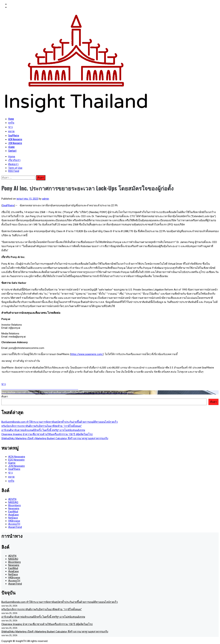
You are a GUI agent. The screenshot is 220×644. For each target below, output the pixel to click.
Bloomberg (14, 505)
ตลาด (11, 131)
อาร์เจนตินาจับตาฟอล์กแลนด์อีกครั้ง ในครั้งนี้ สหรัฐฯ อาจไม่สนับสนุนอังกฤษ (43, 430)
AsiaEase (13, 515)
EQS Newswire (16, 460)
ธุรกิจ (11, 122)
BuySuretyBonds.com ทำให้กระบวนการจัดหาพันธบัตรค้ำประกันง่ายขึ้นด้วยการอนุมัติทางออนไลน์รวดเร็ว (60, 422)
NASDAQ (13, 502)
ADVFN (12, 499)
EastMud (13, 512)
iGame (11, 147)
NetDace (13, 518)
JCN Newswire (15, 143)
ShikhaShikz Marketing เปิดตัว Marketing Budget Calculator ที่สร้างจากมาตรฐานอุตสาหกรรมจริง (55, 438)
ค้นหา (5, 397)
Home (11, 119)
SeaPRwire (14, 135)
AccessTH (14, 524)
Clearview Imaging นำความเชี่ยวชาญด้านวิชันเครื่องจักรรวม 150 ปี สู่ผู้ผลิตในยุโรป (47, 434)
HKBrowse (14, 521)
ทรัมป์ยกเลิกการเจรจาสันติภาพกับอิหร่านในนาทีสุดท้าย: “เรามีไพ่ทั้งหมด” (42, 426)
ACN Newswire (15, 139)
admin (46, 199)
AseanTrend (15, 527)
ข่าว (10, 127)
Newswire (14, 508)
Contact (12, 150)
